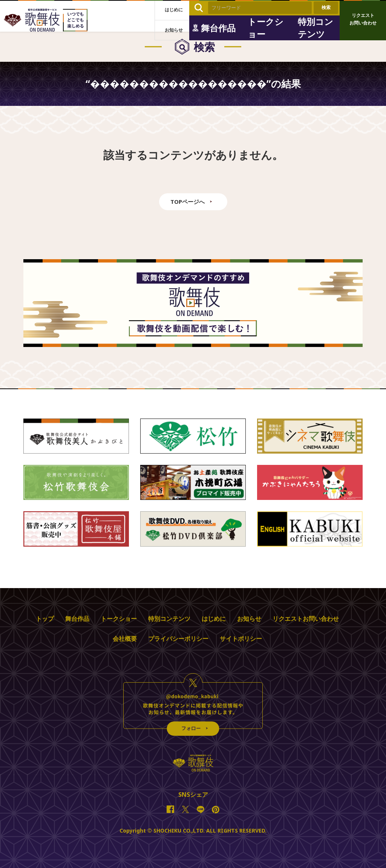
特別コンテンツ (169, 619)
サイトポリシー (241, 639)
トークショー (119, 619)
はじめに (214, 619)
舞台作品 (77, 619)
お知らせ (249, 619)
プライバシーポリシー (178, 639)
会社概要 (125, 639)
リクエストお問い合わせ (306, 619)
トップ (45, 619)
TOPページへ (188, 202)
